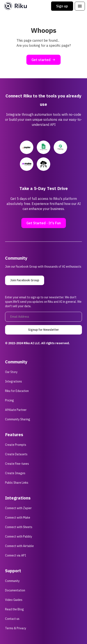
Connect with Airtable (19, 546)
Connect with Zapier (18, 508)
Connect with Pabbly (19, 536)
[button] (80, 6)
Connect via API (16, 555)
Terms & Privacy (16, 628)
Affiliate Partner (16, 410)
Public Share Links (17, 483)
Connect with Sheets (19, 527)
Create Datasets (16, 454)
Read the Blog (14, 609)
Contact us (12, 619)
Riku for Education (17, 391)
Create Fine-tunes (17, 464)
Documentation (15, 590)
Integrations (14, 381)
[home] (14, 6)
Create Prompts (16, 445)
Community (12, 581)
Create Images (15, 473)
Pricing (10, 400)
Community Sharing (18, 419)
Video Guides (14, 600)
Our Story (11, 372)
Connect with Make (18, 518)
